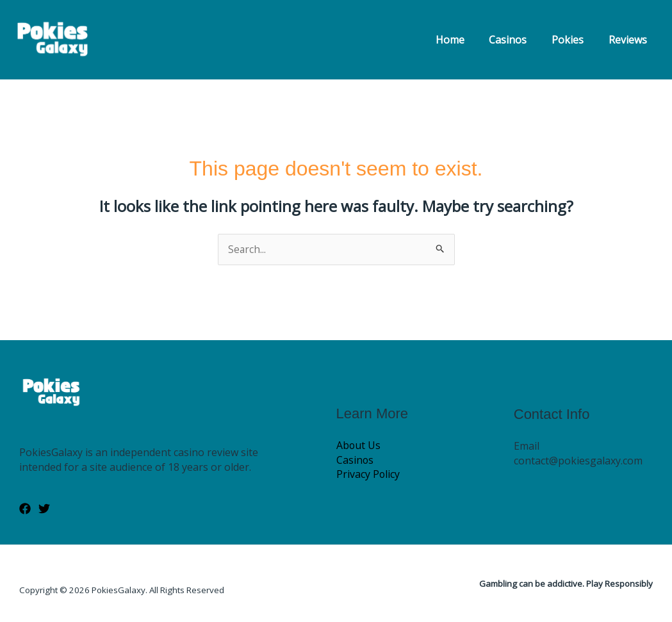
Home (465, 40)
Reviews (630, 40)
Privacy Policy (368, 475)
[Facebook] (25, 509)
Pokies (574, 40)
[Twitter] (44, 509)
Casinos (519, 40)
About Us (359, 445)
